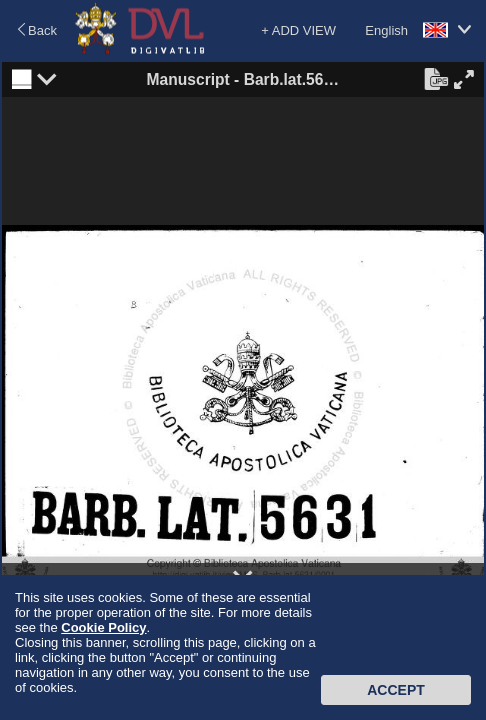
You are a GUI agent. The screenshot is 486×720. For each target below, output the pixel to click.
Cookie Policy (103, 627)
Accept (396, 690)
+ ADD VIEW (298, 30)
